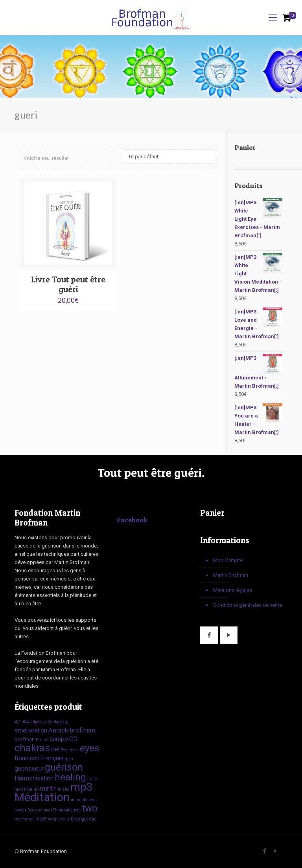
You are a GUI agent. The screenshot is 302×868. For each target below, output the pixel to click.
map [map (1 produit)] (19, 789)
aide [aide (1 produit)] (48, 722)
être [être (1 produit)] (93, 819)
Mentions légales (233, 590)
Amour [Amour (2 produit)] (61, 722)
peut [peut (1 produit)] (93, 800)
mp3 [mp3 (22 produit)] (82, 787)
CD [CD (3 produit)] (73, 739)
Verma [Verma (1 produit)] (21, 819)
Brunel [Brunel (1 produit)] (42, 740)
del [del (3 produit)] (55, 749)
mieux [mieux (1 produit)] (64, 789)
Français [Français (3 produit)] (52, 758)
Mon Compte (228, 560)
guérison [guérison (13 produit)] (64, 767)
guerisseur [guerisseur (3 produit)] (29, 768)
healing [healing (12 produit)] (70, 777)
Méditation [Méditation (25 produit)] (42, 797)
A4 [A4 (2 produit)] (26, 722)
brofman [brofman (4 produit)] (82, 730)
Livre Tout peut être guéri (68, 284)
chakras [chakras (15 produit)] (32, 748)
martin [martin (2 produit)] (31, 789)
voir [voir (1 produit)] (32, 819)
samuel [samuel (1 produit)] (45, 810)
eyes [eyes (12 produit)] (90, 748)
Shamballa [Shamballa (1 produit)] (63, 810)
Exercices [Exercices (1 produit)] (70, 750)
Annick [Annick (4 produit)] (58, 730)
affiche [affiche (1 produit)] (37, 722)
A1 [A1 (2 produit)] (18, 722)
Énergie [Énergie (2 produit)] (79, 819)
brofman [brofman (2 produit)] (25, 739)
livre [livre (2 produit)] (92, 778)
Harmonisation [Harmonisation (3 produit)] (34, 778)
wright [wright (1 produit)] (54, 819)
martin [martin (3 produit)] (48, 788)
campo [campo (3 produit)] (59, 739)
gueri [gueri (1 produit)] (70, 759)
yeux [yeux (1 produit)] (65, 819)
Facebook (132, 520)
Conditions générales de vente (248, 605)
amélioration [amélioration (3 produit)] (31, 730)
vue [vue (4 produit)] (41, 818)
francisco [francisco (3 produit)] (27, 758)
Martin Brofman (231, 575)
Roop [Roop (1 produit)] (32, 810)
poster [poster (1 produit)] (20, 810)
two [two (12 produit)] (90, 808)
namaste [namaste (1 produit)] (79, 800)
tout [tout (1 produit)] (77, 810)
